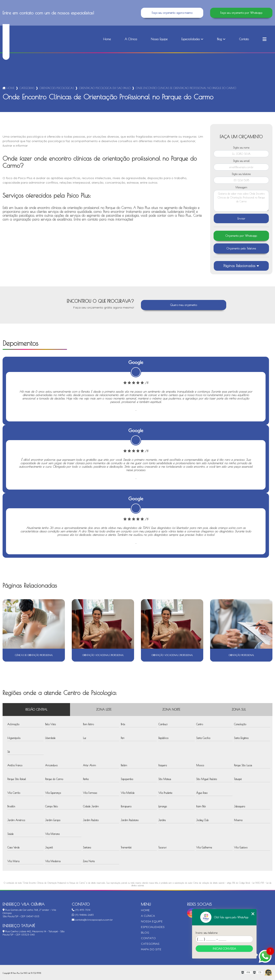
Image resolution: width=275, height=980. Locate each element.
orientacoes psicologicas (57, 88)
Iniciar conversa (224, 949)
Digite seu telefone (241, 174)
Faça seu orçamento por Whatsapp (241, 13)
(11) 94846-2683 (83, 915)
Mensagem (241, 187)
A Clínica (131, 39)
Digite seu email (241, 161)
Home (107, 39)
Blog (219, 39)
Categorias (27, 88)
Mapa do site (151, 949)
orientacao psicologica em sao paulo (105, 88)
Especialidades (191, 39)
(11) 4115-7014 (81, 910)
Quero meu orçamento (184, 305)
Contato (244, 39)
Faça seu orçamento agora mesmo (172, 13)
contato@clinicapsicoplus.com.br (92, 920)
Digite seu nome (241, 147)
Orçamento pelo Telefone (241, 248)
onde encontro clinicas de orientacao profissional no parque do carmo (186, 88)
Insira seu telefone (206, 933)
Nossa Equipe (159, 39)
